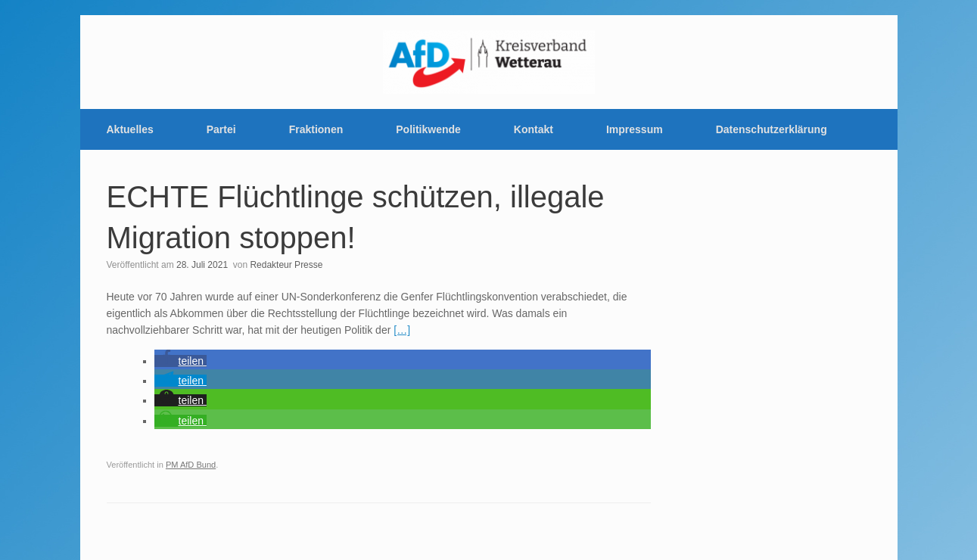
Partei (221, 129)
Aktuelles (130, 129)
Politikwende (428, 129)
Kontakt (534, 129)
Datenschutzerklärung (772, 129)
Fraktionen (316, 129)
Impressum (635, 129)
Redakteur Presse (286, 265)
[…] (402, 330)
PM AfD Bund (191, 465)
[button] (180, 361)
